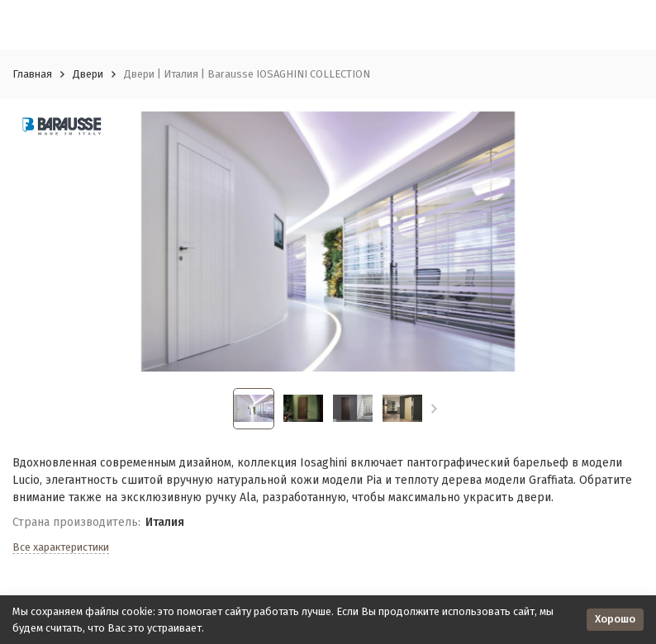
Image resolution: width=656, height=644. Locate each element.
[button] (434, 409)
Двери (88, 74)
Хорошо (615, 619)
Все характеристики (61, 547)
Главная (32, 74)
